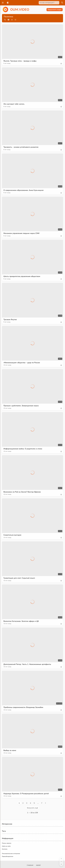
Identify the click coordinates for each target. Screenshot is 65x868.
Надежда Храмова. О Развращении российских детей (27, 794)
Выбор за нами (10, 750)
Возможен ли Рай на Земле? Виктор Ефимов (23, 492)
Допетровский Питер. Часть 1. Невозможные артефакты (28, 664)
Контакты (5, 849)
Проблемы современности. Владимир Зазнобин (24, 707)
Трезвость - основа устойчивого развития (21, 147)
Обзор (38, 865)
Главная (30, 865)
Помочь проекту (7, 843)
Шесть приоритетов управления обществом (22, 276)
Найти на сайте (6, 846)
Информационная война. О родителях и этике (23, 449)
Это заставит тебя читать (14, 104)
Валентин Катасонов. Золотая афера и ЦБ (22, 621)
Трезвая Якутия (10, 320)
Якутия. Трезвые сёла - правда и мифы (20, 61)
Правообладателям (8, 856)
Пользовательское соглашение (11, 854)
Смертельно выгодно (13, 535)
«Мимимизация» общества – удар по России (22, 363)
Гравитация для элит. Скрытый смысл (20, 578)
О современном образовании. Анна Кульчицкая (24, 190)
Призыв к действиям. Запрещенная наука (22, 406)
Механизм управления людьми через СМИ (22, 233)
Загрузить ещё (32, 808)
